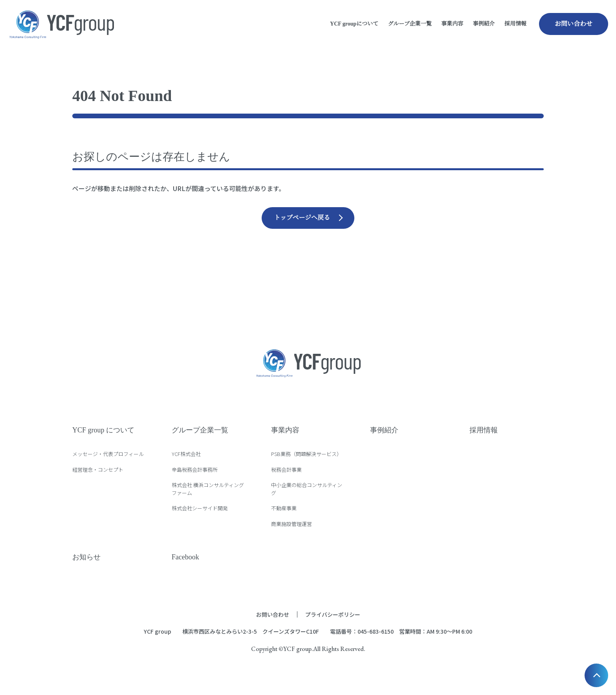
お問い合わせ (574, 24)
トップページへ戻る (302, 218)
